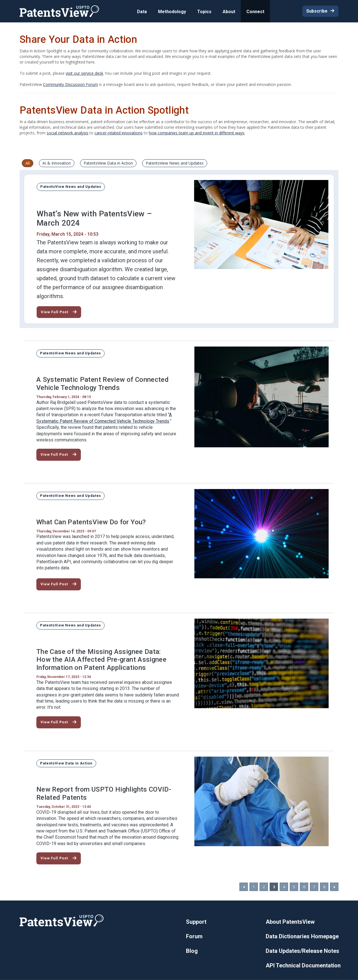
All (28, 163)
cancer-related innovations (119, 133)
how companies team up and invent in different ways (197, 133)
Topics (204, 12)
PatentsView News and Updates (175, 163)
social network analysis (68, 133)
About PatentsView (290, 922)
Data (142, 12)
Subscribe (317, 11)
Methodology (172, 12)
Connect (255, 12)
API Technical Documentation (303, 965)
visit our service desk (84, 73)
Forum (194, 936)
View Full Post (55, 312)
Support (196, 922)
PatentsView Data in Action (108, 163)
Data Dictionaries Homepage (302, 936)
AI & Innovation (57, 163)
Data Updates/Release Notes (302, 951)
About (229, 12)
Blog (192, 951)
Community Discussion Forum (70, 84)
